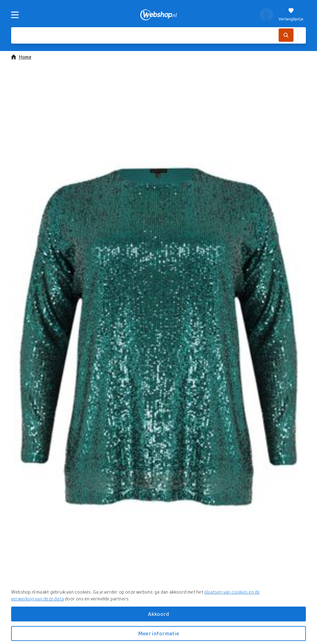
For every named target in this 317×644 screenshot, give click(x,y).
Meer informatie (158, 633)
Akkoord (158, 614)
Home (21, 57)
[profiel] (266, 15)
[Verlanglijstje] (291, 15)
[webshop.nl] (159, 15)
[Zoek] (286, 35)
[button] (158, 337)
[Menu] (15, 15)
